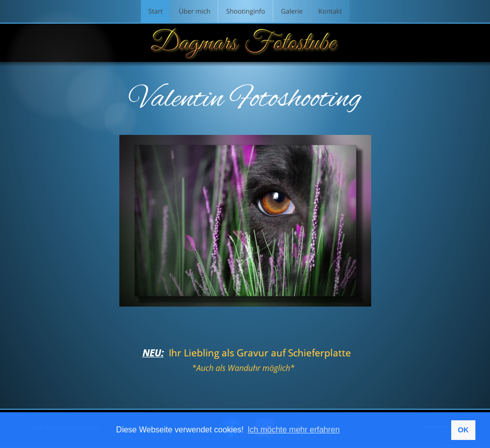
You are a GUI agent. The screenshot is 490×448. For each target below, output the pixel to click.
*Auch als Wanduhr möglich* (243, 368)
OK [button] (463, 430)
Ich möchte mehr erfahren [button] (293, 430)
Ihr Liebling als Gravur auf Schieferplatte (261, 353)
